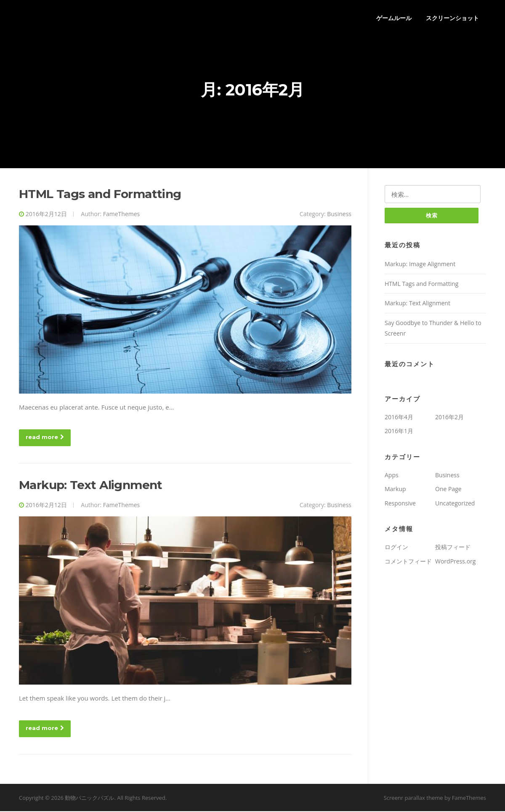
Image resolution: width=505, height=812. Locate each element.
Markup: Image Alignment (420, 265)
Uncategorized (455, 504)
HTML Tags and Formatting (100, 195)
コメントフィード (408, 562)
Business (339, 215)
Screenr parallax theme (413, 798)
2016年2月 (449, 418)
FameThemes (121, 215)
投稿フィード (453, 548)
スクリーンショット (452, 18)
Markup (395, 490)
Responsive (400, 504)
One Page (448, 490)
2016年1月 (399, 432)
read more (45, 438)
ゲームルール (394, 18)
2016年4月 (399, 418)
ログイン (396, 548)
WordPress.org (455, 562)
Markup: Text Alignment (91, 486)
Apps (392, 476)
